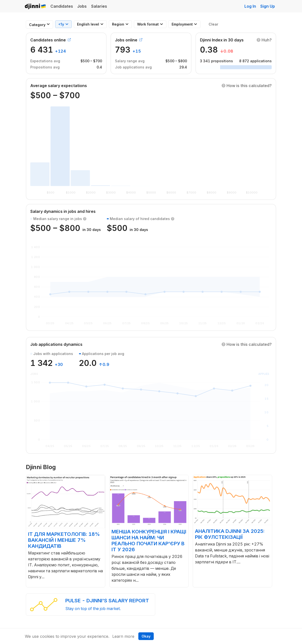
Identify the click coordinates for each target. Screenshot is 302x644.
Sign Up (268, 6)
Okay (146, 636)
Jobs (82, 6)
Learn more (123, 636)
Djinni (36, 7)
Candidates (62, 6)
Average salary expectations (59, 86)
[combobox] (37, 25)
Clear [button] (213, 24)
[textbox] (37, 25)
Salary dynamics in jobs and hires (63, 211)
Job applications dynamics (56, 344)
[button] (264, 40)
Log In (250, 6)
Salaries (99, 6)
